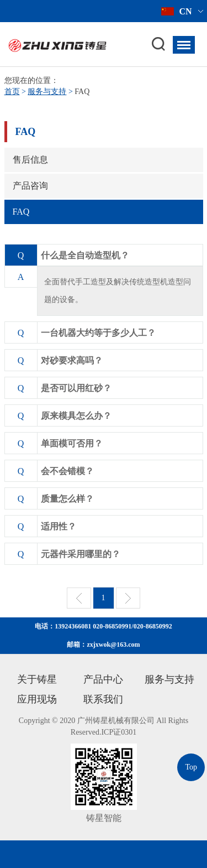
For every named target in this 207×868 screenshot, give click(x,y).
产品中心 (103, 679)
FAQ (21, 212)
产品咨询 (30, 186)
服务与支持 (47, 92)
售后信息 (30, 160)
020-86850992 (153, 626)
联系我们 (103, 699)
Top (191, 767)
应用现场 (37, 699)
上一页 (79, 598)
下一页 (128, 598)
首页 (12, 92)
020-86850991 (112, 626)
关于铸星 (37, 679)
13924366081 (73, 626)
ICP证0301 (119, 732)
